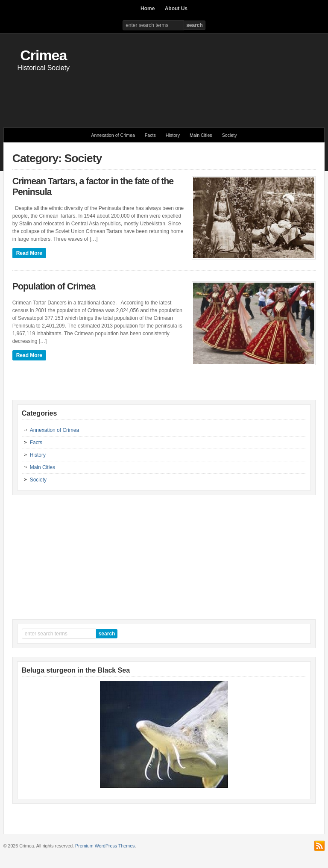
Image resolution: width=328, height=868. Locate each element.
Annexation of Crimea (113, 135)
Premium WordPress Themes (105, 846)
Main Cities (201, 135)
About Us (176, 9)
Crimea (43, 55)
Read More (29, 253)
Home (148, 9)
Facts (150, 135)
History (173, 135)
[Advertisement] (164, 95)
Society (230, 135)
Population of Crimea (54, 286)
